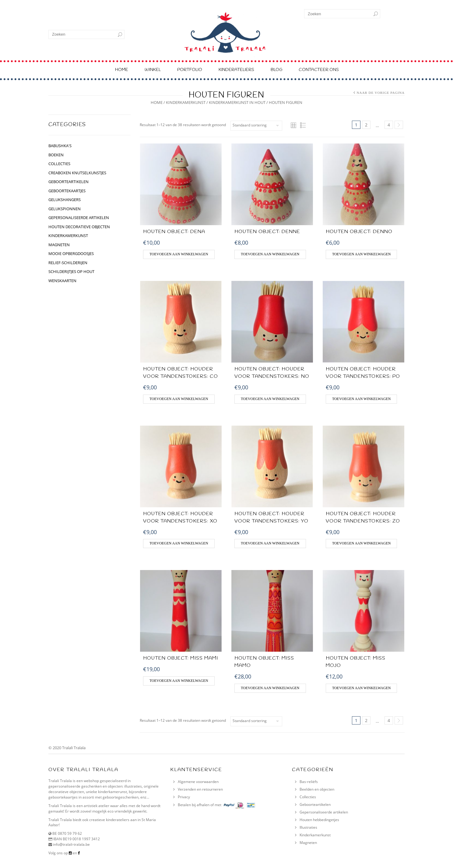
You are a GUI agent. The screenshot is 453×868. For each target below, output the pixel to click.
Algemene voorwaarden (198, 782)
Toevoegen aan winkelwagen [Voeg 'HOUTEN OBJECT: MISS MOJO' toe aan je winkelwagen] (362, 688)
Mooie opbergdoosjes (71, 253)
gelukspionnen (65, 209)
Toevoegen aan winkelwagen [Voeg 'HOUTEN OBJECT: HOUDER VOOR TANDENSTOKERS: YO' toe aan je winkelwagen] (270, 543)
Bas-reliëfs (309, 782)
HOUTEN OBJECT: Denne (267, 232)
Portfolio (190, 70)
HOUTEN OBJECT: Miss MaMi (181, 658)
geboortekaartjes (67, 191)
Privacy (184, 797)
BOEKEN (56, 155)
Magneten (59, 245)
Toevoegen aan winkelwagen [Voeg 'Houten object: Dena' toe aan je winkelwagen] (179, 254)
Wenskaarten (62, 281)
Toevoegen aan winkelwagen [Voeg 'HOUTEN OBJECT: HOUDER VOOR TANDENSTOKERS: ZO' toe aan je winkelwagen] (362, 543)
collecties (59, 164)
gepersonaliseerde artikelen (79, 218)
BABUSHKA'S (60, 146)
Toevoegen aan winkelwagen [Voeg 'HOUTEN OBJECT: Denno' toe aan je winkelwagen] (362, 254)
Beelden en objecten (317, 789)
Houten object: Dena (174, 232)
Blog (276, 70)
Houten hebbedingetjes (319, 820)
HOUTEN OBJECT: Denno (359, 232)
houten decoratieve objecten (79, 227)
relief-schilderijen (68, 263)
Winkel (153, 70)
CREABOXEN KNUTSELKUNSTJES (77, 173)
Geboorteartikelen (315, 804)
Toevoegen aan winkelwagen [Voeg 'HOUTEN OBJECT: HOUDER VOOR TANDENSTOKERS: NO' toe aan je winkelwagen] (270, 399)
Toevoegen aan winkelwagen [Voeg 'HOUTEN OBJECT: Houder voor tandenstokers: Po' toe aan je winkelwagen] (362, 399)
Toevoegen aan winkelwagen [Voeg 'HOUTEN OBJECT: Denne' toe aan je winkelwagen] (270, 254)
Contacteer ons (319, 70)
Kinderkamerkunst (315, 835)
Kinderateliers (236, 70)
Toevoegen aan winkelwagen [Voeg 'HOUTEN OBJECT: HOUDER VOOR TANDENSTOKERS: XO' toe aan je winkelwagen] (179, 543)
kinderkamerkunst (186, 102)
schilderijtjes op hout (71, 271)
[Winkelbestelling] (256, 126)
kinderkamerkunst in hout (237, 102)
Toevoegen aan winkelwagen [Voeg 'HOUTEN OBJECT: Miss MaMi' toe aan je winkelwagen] (179, 681)
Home (122, 70)
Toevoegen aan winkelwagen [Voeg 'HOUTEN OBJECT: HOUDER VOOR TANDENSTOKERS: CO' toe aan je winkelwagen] (179, 399)
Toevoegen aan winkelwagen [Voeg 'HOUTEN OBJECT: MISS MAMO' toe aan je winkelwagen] (270, 688)
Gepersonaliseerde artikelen (324, 812)
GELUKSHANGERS (65, 200)
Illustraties (308, 827)
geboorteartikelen (68, 182)
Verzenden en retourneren (200, 789)
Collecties (308, 797)
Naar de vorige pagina (381, 93)
